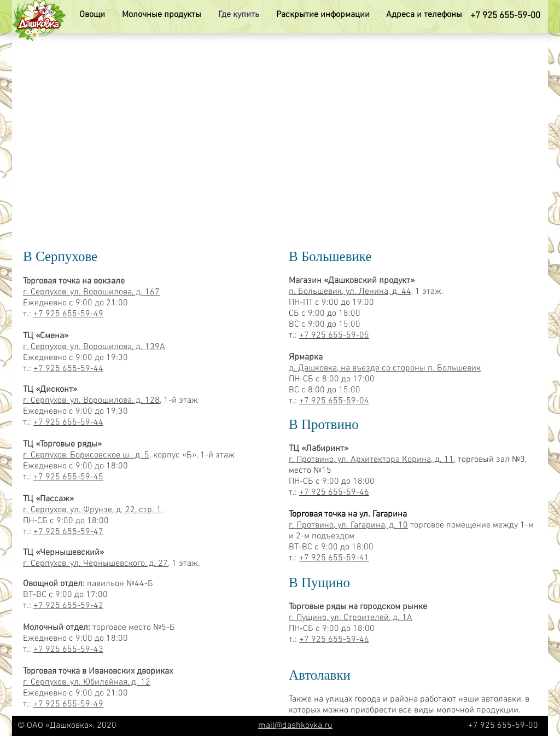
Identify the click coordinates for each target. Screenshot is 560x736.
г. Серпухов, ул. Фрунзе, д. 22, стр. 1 (92, 510)
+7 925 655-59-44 (68, 369)
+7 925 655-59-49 (68, 314)
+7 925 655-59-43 (68, 650)
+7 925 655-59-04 (334, 401)
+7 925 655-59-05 (334, 335)
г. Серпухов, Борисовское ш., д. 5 (86, 455)
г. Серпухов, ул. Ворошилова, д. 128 (91, 401)
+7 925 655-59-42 (68, 606)
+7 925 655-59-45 (68, 477)
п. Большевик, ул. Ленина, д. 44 (350, 292)
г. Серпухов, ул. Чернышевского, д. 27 (95, 564)
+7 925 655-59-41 (334, 558)
